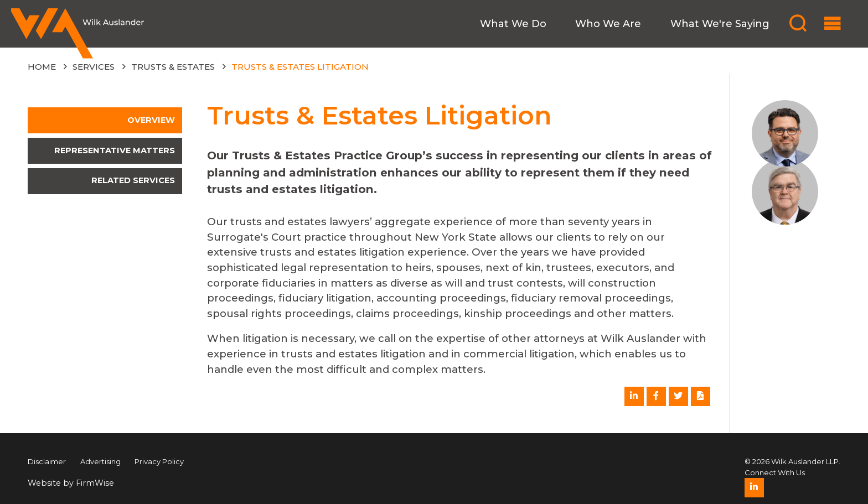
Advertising (100, 461)
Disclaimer (47, 461)
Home (42, 67)
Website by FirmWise (71, 483)
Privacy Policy (159, 461)
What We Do (513, 24)
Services (94, 67)
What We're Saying (720, 24)
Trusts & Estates (173, 67)
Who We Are (608, 24)
